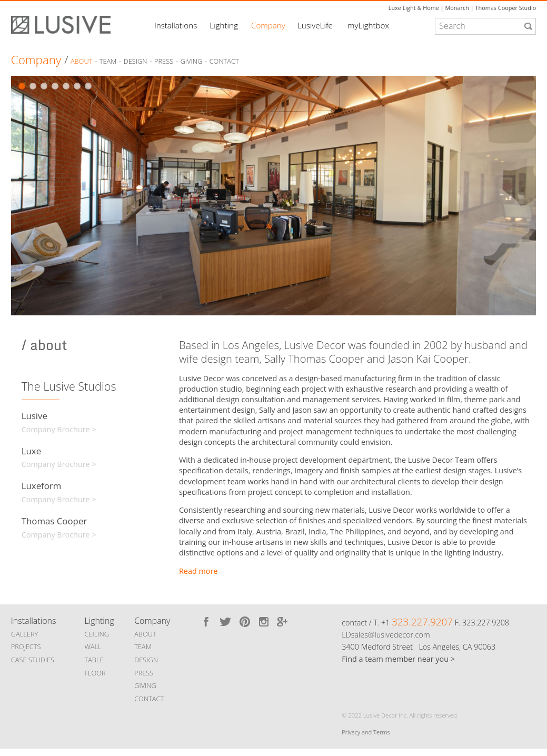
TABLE (94, 660)
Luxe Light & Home (414, 8)
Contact (224, 62)
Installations (176, 25)
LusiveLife (315, 25)
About (81, 62)
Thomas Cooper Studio (505, 8)
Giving (192, 62)
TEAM (143, 646)
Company (268, 25)
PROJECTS (26, 646)
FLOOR (95, 673)
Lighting (223, 25)
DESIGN (146, 660)
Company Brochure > (59, 429)
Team (108, 62)
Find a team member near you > (398, 659)
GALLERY (25, 634)
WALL (93, 646)
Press (164, 62)
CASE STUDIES (33, 660)
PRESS (144, 673)
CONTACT (149, 699)
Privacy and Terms (366, 732)
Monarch (457, 8)
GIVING (145, 685)
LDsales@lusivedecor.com (386, 635)
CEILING (97, 634)
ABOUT (145, 634)
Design (136, 62)
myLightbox (368, 25)
